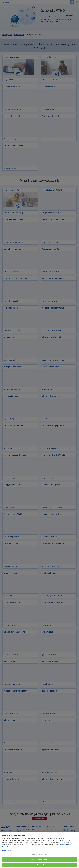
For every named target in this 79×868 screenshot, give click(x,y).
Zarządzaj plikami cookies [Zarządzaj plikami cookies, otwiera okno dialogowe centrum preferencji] (39, 854)
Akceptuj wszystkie (40, 865)
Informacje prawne (7, 850)
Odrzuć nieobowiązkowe (39, 859)
